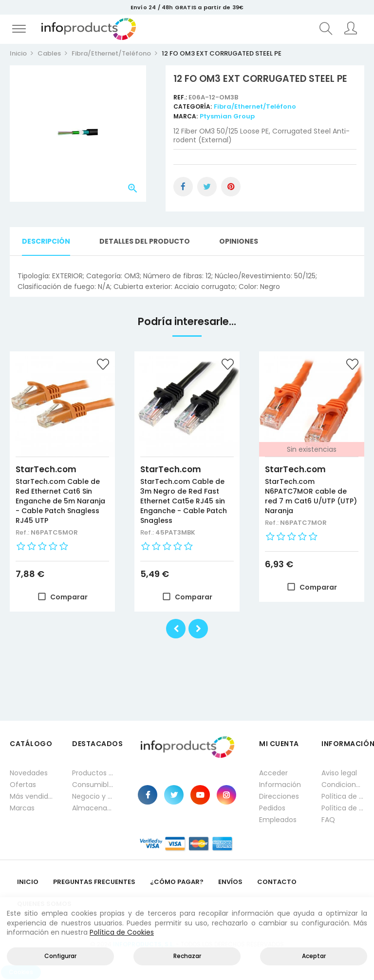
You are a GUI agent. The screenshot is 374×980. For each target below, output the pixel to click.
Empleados (278, 820)
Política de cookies (343, 808)
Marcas (22, 808)
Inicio (28, 882)
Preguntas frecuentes (94, 882)
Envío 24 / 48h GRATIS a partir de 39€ (187, 7)
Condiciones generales (343, 785)
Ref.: (181, 97)
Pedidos (272, 808)
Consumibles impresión (93, 785)
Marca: (186, 116)
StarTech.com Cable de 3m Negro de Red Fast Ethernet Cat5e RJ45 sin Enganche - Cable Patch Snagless (184, 501)
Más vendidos (31, 796)
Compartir (183, 187)
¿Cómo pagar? (177, 882)
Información (280, 785)
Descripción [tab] (46, 241)
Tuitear (207, 187)
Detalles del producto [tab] (145, 241)
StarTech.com (46, 469)
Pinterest (231, 187)
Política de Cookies (122, 932)
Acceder (273, 773)
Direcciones (279, 796)
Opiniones (239, 241)
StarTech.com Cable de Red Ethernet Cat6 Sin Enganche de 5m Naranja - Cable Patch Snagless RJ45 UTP (60, 501)
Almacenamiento (93, 808)
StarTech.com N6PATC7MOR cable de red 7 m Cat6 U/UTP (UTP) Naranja (311, 496)
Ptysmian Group (227, 116)
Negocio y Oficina (93, 796)
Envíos (230, 882)
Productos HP (93, 773)
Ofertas (23, 785)
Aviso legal (339, 773)
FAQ (328, 820)
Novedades (29, 773)
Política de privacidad (343, 796)
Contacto (277, 882)
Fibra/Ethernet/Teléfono (255, 106)
